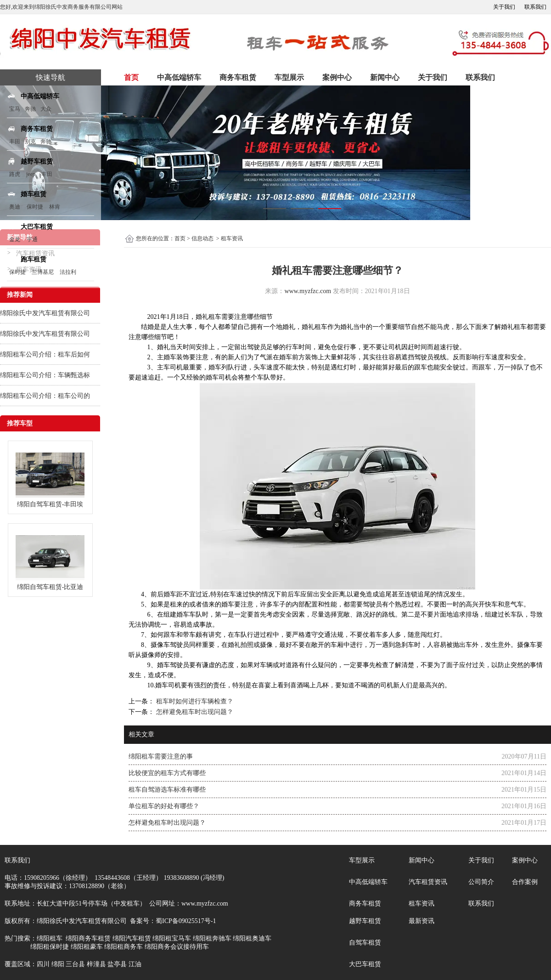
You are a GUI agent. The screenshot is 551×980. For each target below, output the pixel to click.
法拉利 (68, 272)
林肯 (55, 207)
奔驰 (30, 109)
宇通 (32, 239)
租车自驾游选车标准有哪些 (167, 790)
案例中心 (337, 77)
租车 (215, 317)
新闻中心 (385, 77)
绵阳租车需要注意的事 (161, 756)
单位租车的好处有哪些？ (164, 806)
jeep (31, 174)
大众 (46, 109)
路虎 (15, 174)
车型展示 (289, 77)
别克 (30, 142)
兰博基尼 (43, 272)
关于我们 (504, 7)
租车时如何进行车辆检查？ (194, 701)
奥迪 (15, 207)
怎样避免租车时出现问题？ (194, 712)
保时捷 (35, 207)
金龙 (15, 239)
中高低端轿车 (179, 77)
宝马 (15, 109)
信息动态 (202, 238)
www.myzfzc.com (308, 291)
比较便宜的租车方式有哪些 (167, 773)
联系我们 (535, 7)
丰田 (15, 142)
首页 (131, 77)
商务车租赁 (238, 77)
